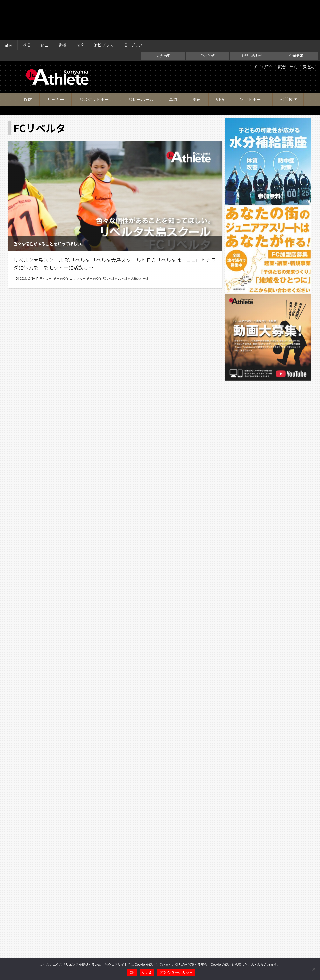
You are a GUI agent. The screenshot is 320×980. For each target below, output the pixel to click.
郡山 (45, 5)
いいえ (147, 973)
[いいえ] (314, 969)
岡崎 (82, 5)
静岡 (9, 5)
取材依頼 (208, 16)
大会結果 (163, 16)
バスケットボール (96, 60)
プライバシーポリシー (176, 973)
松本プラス (136, 5)
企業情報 (296, 16)
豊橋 (64, 5)
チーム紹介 (260, 27)
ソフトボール (252, 60)
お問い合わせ (252, 16)
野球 (28, 60)
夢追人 (308, 27)
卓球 (173, 60)
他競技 (287, 60)
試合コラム (286, 27)
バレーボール (141, 60)
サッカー (56, 60)
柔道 (197, 60)
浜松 (27, 5)
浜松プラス (106, 5)
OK (132, 973)
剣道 (220, 60)
